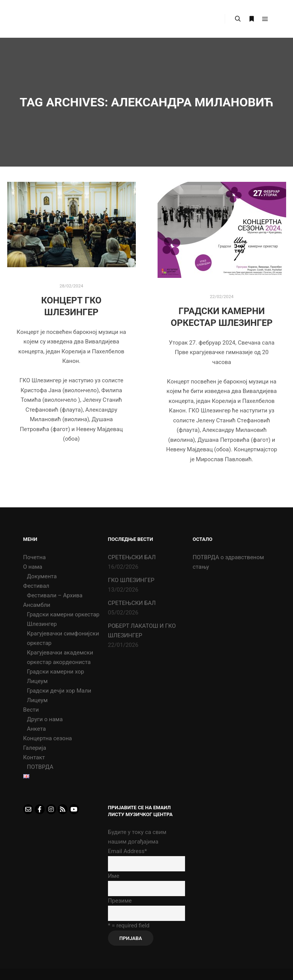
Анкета (37, 729)
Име (114, 876)
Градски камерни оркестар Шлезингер (63, 619)
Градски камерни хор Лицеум (56, 676)
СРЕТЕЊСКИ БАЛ (132, 557)
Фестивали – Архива (55, 595)
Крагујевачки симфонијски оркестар (63, 638)
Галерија (35, 748)
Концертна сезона (48, 738)
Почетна (35, 557)
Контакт (34, 757)
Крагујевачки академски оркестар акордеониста (60, 657)
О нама (33, 567)
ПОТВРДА (40, 767)
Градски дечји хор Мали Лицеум (59, 695)
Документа (42, 576)
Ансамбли (37, 605)
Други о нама (45, 719)
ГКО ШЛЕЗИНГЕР (131, 580)
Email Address (127, 851)
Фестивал (36, 586)
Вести (31, 710)
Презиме (120, 901)
